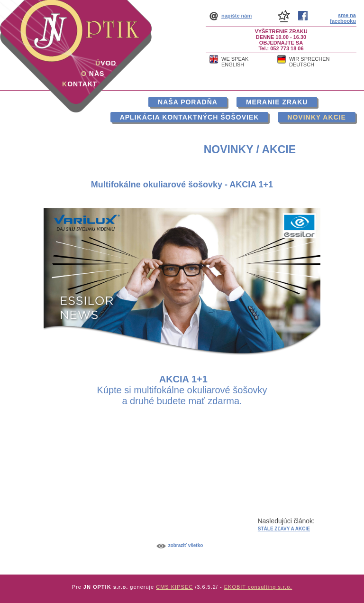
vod (106, 63)
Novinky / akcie (250, 149)
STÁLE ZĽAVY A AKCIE (284, 529)
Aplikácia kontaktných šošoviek (190, 117)
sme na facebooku (343, 18)
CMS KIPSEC (174, 587)
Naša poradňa (188, 102)
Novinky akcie (316, 117)
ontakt (80, 84)
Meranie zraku (277, 102)
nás (93, 74)
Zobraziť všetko (186, 545)
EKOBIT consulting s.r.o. (258, 587)
